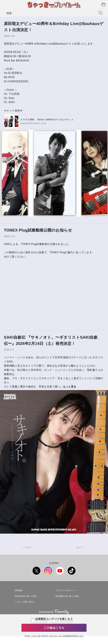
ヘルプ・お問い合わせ (25, 602)
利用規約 (19, 590)
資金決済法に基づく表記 (26, 596)
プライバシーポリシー (65, 590)
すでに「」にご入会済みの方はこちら (54, 636)
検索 (9, 13)
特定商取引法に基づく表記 (67, 596)
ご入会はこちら (54, 628)
